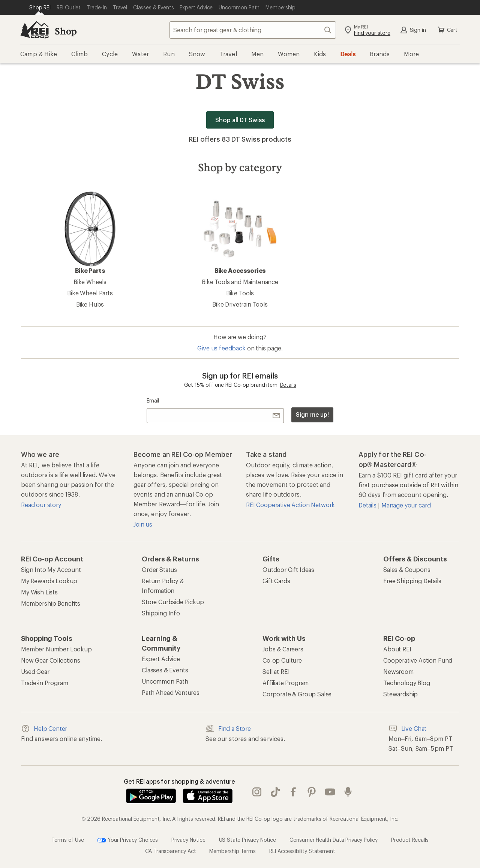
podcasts (348, 792)
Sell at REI (276, 671)
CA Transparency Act (171, 851)
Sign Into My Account (51, 569)
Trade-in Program (44, 683)
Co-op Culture (282, 660)
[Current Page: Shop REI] (40, 7)
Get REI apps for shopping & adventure (179, 781)
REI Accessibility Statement (302, 851)
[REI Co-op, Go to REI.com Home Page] (34, 30)
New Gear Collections (51, 660)
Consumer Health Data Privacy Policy (334, 840)
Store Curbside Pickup (173, 602)
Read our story (41, 505)
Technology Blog (407, 683)
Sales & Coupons (407, 569)
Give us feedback (221, 348)
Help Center (44, 729)
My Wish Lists (39, 592)
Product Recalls (410, 840)
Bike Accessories (240, 233)
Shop (66, 31)
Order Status (159, 569)
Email (153, 400)
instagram (257, 792)
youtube (330, 792)
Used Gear (35, 671)
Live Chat (408, 729)
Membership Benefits (51, 603)
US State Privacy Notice (247, 840)
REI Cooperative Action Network (290, 505)
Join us (143, 524)
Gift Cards (276, 581)
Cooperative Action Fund (418, 660)
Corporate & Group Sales (297, 694)
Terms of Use (67, 840)
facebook (293, 792)
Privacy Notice (188, 840)
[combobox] (253, 30)
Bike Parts (90, 233)
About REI (397, 649)
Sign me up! (312, 414)
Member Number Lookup (56, 649)
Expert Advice (161, 659)
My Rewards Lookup (49, 581)
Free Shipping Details (412, 581)
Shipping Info (161, 613)
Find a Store (228, 729)
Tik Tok (275, 792)
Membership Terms (232, 851)
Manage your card (406, 505)
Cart (447, 30)
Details (288, 385)
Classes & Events (165, 670)
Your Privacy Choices (127, 840)
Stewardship (400, 694)
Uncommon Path (165, 681)
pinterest (312, 792)
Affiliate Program (286, 683)
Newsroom (398, 671)
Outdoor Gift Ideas (288, 569)
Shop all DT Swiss (240, 120)
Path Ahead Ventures (171, 692)
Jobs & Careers (283, 649)
